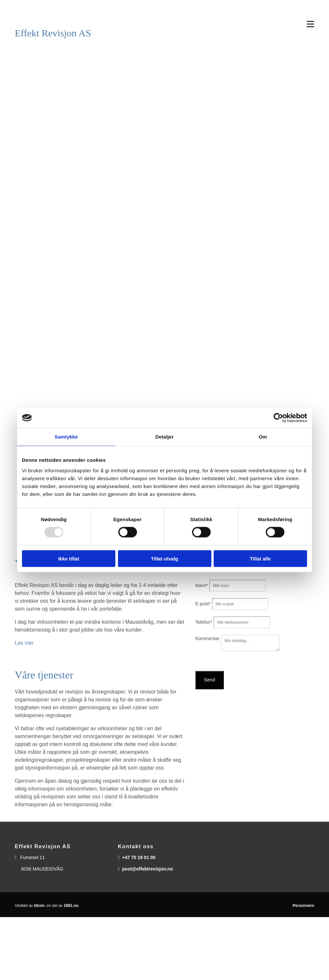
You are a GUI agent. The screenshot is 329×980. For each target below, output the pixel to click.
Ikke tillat (68, 558)
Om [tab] (263, 437)
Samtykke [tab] (66, 437)
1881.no (71, 906)
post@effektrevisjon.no (148, 869)
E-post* (203, 604)
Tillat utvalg (164, 558)
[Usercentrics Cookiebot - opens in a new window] (278, 418)
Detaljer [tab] (164, 437)
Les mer (24, 643)
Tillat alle (261, 558)
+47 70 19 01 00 (139, 857)
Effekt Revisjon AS (53, 33)
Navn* (202, 585)
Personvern (303, 906)
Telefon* (204, 622)
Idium (39, 906)
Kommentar (207, 638)
